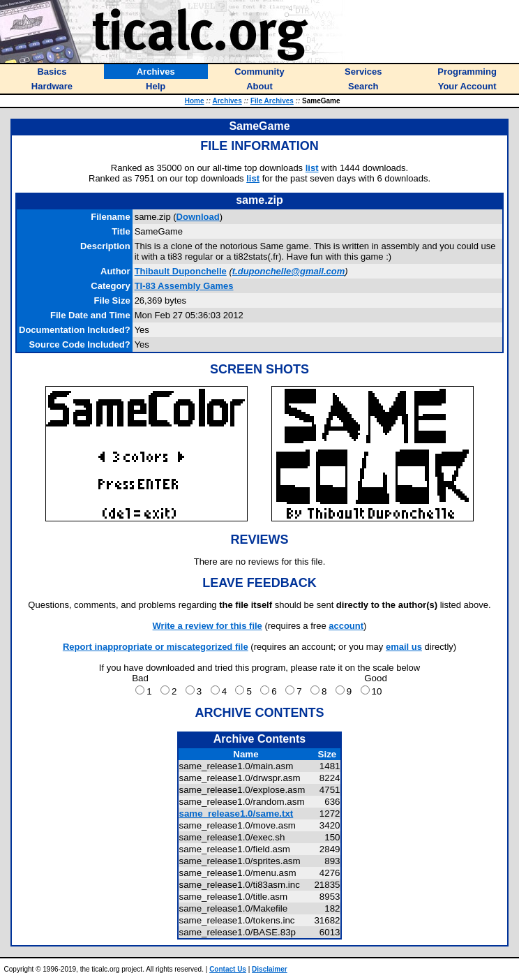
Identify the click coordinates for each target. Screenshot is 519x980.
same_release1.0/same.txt (236, 814)
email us (404, 647)
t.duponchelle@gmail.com (288, 271)
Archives (227, 101)
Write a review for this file (208, 626)
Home (195, 101)
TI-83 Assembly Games (184, 286)
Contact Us (228, 969)
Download (198, 217)
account (346, 626)
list (312, 168)
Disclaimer (270, 969)
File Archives (272, 101)
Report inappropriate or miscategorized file (156, 647)
